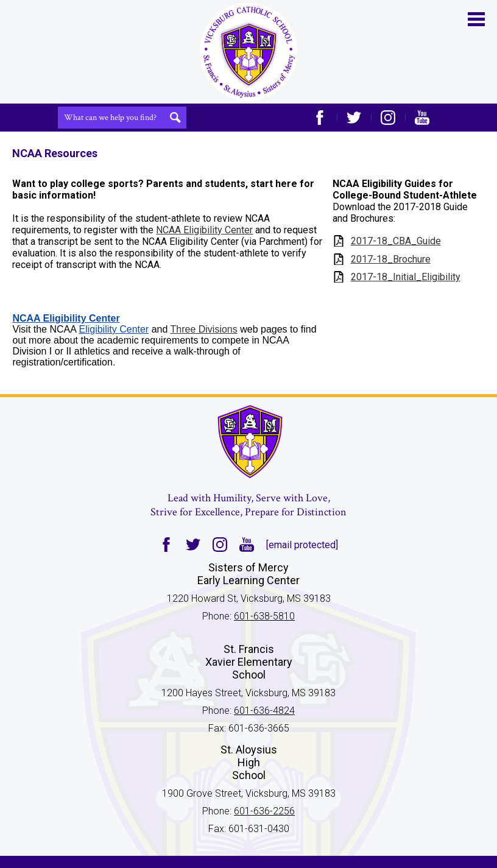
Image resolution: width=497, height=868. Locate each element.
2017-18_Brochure (391, 259)
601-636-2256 (264, 811)
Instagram (388, 118)
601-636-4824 (264, 711)
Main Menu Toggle (476, 19)
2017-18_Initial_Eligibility (406, 277)
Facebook (320, 118)
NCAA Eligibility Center (204, 230)
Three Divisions (204, 329)
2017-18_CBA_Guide (396, 241)
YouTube (422, 118)
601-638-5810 (264, 616)
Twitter (354, 118)
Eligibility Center (114, 329)
